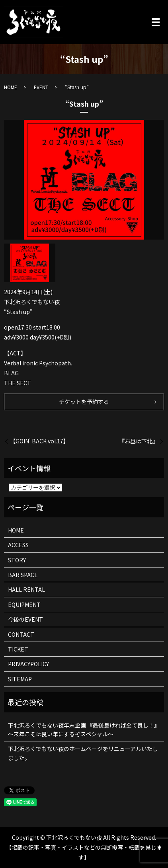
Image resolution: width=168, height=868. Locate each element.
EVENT (41, 87)
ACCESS (18, 545)
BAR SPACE (23, 575)
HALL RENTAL (26, 589)
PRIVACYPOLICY (28, 664)
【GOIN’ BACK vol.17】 (39, 441)
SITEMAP (20, 679)
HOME (11, 87)
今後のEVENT (25, 619)
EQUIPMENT (24, 605)
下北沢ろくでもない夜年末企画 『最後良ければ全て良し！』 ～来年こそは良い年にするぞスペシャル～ (84, 730)
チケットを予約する (84, 402)
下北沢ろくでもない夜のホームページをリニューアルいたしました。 (83, 753)
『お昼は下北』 (139, 441)
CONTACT (21, 634)
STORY (17, 560)
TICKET (18, 649)
